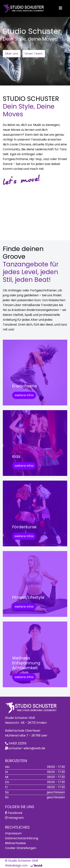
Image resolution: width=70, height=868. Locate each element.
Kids (16, 456)
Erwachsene (25, 386)
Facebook (15, 813)
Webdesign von (16, 865)
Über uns (12, 54)
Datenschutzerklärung (22, 838)
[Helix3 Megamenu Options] (60, 8)
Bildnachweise (15, 843)
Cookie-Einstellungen (21, 848)
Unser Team (34, 54)
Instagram (16, 818)
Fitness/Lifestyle (28, 597)
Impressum (13, 833)
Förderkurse (24, 527)
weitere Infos (24, 395)
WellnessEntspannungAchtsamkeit (26, 663)
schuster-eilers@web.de (27, 748)
